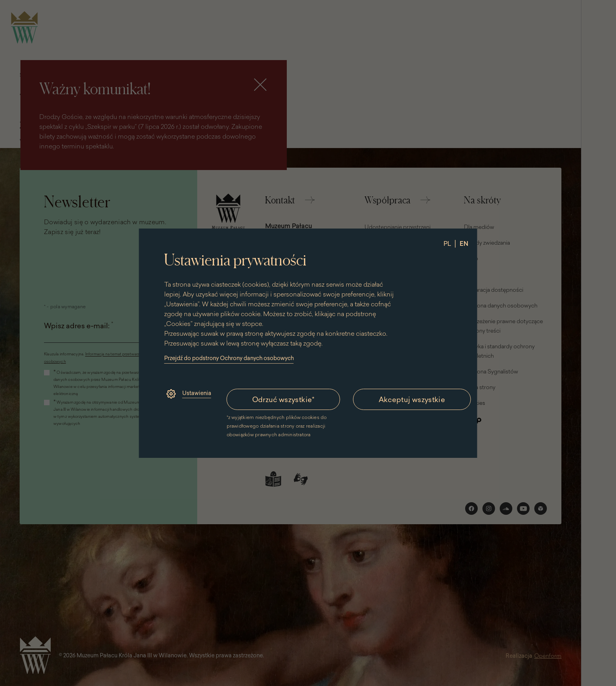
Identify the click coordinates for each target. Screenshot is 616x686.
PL (447, 243)
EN (464, 243)
